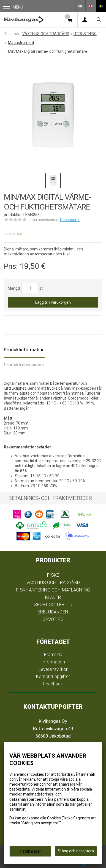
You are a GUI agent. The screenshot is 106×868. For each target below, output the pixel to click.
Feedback (53, 684)
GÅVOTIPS (53, 619)
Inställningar (30, 851)
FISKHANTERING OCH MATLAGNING (53, 590)
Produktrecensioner (24, 365)
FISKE (53, 575)
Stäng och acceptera (76, 851)
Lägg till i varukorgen (53, 302)
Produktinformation (24, 350)
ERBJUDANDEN (53, 612)
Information (53, 662)
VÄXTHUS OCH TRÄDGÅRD (53, 582)
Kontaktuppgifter (53, 676)
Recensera (70, 220)
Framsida (53, 654)
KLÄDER (53, 597)
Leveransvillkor (53, 669)
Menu (13, 7)
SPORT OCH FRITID (53, 604)
